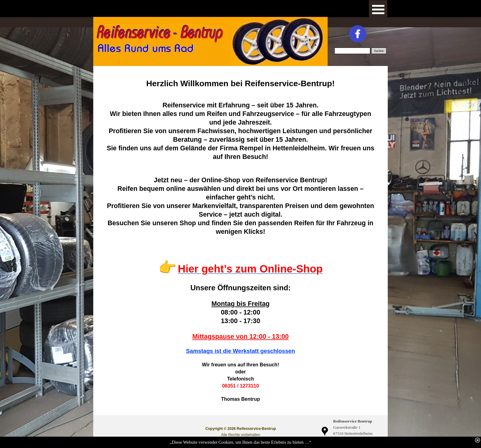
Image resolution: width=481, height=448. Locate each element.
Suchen (379, 51)
